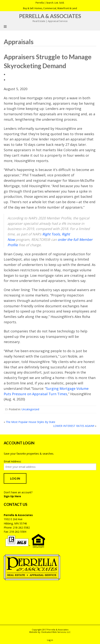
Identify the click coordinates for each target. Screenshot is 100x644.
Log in (50, 640)
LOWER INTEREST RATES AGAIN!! (74, 426)
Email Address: (13, 461)
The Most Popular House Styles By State (31, 422)
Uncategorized (30, 409)
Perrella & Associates (50, 16)
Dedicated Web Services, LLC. (56, 632)
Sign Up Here (12, 496)
